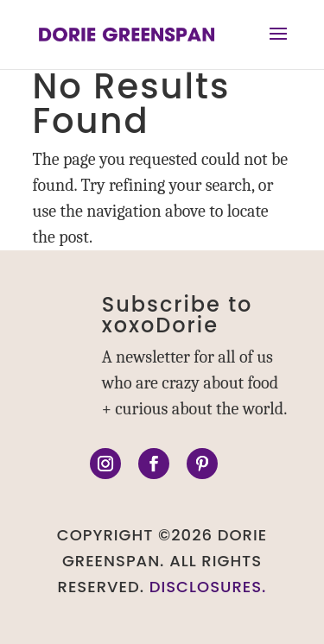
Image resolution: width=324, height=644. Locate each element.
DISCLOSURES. (208, 587)
